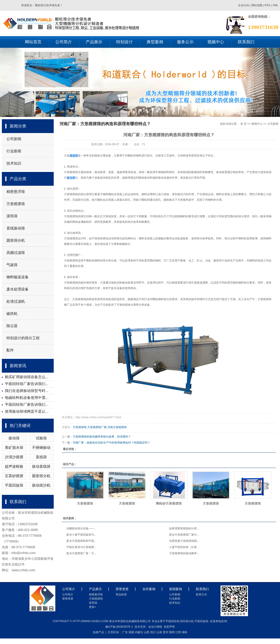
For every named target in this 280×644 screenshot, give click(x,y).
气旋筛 (12, 265)
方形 (67, 156)
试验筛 (41, 438)
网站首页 (33, 42)
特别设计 (124, 42)
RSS (267, 5)
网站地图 (257, 5)
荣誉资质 (68, 599)
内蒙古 (139, 632)
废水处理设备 (18, 289)
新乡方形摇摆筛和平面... (81, 541)
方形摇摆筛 (16, 204)
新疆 (131, 632)
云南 (159, 632)
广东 (125, 632)
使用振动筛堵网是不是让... (27, 411)
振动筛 (14, 438)
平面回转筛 (172, 621)
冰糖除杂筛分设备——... (81, 528)
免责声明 (169, 627)
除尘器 (12, 326)
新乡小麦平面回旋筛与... (81, 535)
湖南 (184, 632)
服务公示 (185, 42)
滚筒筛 (12, 216)
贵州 (165, 632)
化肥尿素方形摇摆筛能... (184, 541)
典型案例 (155, 42)
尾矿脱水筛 (14, 448)
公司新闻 (14, 139)
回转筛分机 (187, 621)
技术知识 (14, 163)
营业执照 (121, 595)
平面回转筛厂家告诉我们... (27, 384)
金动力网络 (155, 627)
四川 (153, 632)
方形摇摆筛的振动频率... (184, 553)
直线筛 (41, 457)
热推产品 (98, 632)
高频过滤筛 (16, 253)
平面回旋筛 (14, 485)
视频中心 (216, 42)
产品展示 (94, 42)
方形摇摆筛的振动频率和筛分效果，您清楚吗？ (102, 437)
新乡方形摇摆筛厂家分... (184, 535)
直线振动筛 (16, 228)
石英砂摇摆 (14, 476)
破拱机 (12, 314)
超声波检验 (14, 466)
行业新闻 (14, 151)
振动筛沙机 (41, 485)
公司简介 (64, 42)
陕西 (172, 632)
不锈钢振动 (41, 448)
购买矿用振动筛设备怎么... (27, 377)
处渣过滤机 (16, 301)
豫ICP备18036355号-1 (119, 627)
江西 (178, 632)
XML (276, 5)
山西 (147, 632)
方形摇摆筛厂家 (97, 427)
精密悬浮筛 (16, 192)
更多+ (93, 607)
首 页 (243, 124)
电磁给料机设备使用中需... (27, 398)
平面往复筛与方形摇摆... (81, 547)
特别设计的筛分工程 (23, 338)
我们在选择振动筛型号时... (27, 391)
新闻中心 (257, 124)
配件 (10, 350)
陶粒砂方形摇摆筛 (169, 503)
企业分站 (244, 5)
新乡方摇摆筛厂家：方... (81, 553)
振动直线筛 (41, 466)
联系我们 (246, 42)
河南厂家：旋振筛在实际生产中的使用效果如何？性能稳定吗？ (112, 443)
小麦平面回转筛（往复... (184, 547)
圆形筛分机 (16, 240)
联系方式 (201, 595)
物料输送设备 (18, 277)
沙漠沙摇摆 (14, 457)
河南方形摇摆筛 (117, 427)
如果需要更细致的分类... (184, 528)
